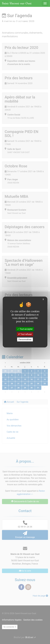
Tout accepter (25, 329)
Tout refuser (25, 334)
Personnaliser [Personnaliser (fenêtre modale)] (25, 339)
